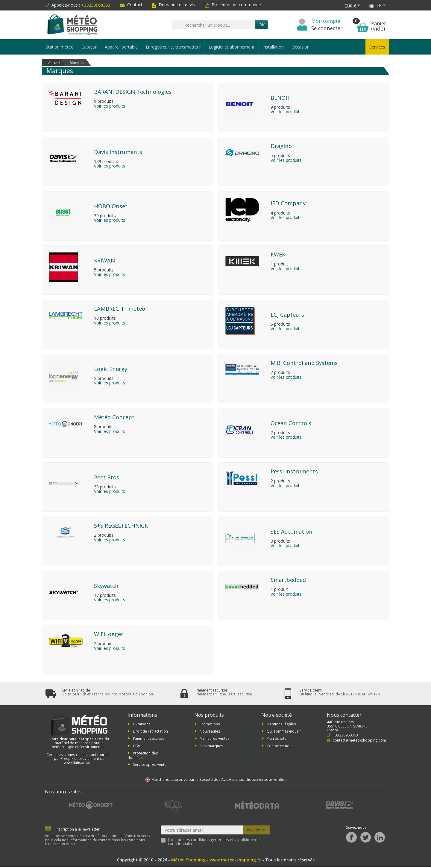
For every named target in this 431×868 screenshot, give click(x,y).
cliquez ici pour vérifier (266, 781)
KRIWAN (104, 260)
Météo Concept (114, 417)
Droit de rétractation (150, 732)
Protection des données (143, 756)
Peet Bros (107, 477)
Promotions (210, 725)
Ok (262, 25)
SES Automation (292, 531)
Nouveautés (210, 732)
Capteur (89, 47)
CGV (136, 747)
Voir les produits (110, 106)
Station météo (60, 47)
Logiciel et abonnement (232, 47)
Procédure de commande (233, 5)
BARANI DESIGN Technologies (133, 92)
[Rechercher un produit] (214, 25)
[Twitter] (366, 838)
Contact (131, 5)
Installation (273, 47)
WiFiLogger (109, 634)
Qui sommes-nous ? (284, 732)
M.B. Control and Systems (304, 363)
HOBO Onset (111, 206)
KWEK (278, 254)
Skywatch (106, 586)
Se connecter (327, 28)
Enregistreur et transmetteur (173, 47)
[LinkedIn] (380, 838)
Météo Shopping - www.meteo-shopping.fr (216, 861)
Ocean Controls (291, 423)
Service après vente (150, 765)
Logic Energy (111, 369)
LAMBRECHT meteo (120, 308)
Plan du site (277, 739)
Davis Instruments (118, 152)
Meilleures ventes (215, 739)
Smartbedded (288, 580)
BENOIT (281, 98)
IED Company (288, 203)
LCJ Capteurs (287, 314)
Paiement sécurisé (149, 739)
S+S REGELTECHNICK (121, 525)
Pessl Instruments (294, 471)
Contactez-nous (280, 747)
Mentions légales (281, 725)
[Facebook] (351, 838)
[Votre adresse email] (202, 831)
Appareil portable (121, 47)
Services (377, 47)
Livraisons (142, 725)
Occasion (301, 47)
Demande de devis (173, 5)
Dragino (281, 146)
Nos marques (211, 747)
